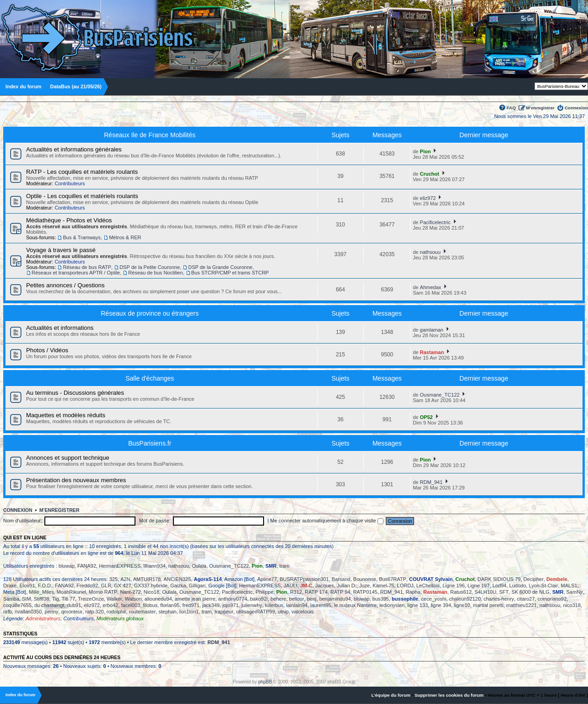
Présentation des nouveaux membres (76, 480)
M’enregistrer (540, 108)
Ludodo (518, 586)
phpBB (265, 682)
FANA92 (87, 566)
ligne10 (462, 605)
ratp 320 (94, 612)
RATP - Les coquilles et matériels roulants (82, 172)
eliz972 (428, 198)
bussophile (405, 599)
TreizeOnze (91, 599)
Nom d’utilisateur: (23, 521)
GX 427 (122, 586)
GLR (106, 586)
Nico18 (151, 592)
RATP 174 (316, 592)
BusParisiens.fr (150, 443)
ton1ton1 (189, 612)
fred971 (191, 605)
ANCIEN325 (177, 579)
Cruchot (430, 174)
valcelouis (302, 612)
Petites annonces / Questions (65, 285)
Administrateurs (43, 618)
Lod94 (499, 586)
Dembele (557, 579)
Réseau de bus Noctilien (155, 273)
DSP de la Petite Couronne (150, 267)
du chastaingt (49, 605)
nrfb (8, 612)
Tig (56, 599)
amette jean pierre (195, 599)
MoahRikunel (71, 592)
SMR (271, 566)
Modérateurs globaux (120, 618)
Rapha (413, 592)
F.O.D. (45, 586)
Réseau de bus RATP (87, 267)
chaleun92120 (465, 599)
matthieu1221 (521, 605)
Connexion (576, 108)
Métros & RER (125, 237)
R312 (296, 592)
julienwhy (252, 605)
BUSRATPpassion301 (304, 579)
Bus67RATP (393, 579)
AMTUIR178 (147, 579)
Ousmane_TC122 (440, 395)
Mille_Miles (41, 592)
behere (278, 599)
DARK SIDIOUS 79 (499, 579)
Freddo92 (87, 586)
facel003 (131, 605)
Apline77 (267, 579)
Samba (11, 599)
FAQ (511, 108)
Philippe (264, 592)
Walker (114, 599)
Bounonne (365, 579)
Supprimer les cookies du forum (449, 695)
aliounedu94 (158, 599)
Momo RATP (103, 592)
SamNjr (575, 592)
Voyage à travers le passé (61, 250)
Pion (426, 151)
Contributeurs (70, 183)
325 (113, 579)
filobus (150, 605)
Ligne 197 (479, 586)
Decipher (534, 579)
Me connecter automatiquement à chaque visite (327, 521)
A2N (125, 579)
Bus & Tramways (82, 237)
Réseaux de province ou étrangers (150, 313)
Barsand (341, 579)
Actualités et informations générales (74, 149)
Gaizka (178, 586)
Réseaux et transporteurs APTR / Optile (76, 273)
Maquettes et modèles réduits (66, 415)
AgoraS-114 (208, 579)
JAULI (291, 586)
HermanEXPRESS (120, 566)
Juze (364, 586)
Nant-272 (130, 592)
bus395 (381, 599)
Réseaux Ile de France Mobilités (150, 135)
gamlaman (432, 330)
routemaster (143, 612)
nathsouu (430, 252)
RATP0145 (365, 592)
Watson (133, 599)
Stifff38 (42, 599)
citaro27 (526, 599)
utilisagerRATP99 (256, 612)
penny (52, 612)
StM (27, 599)
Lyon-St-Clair (544, 586)
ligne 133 (418, 605)
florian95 (170, 605)
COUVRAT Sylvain (431, 579)
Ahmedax (431, 287)
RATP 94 (340, 592)
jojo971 (230, 605)
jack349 (211, 605)
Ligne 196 (453, 586)
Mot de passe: (155, 521)
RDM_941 (432, 482)
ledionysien (392, 605)
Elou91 (27, 586)
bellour (297, 599)
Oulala (199, 566)
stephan (168, 612)
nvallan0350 (28, 612)
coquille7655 (17, 605)
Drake (10, 586)
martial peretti (488, 605)
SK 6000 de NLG (531, 592)
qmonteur (72, 612)
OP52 (426, 417)
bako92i (259, 599)
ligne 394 (441, 605)
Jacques (325, 586)
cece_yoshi (434, 599)
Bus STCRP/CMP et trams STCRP (230, 273)
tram (285, 566)
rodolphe (116, 612)
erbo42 (110, 605)
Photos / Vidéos (47, 350)
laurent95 (321, 605)
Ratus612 (461, 592)
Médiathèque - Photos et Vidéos (69, 220)
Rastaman (432, 352)
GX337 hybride (151, 586)
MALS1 (569, 586)
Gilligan (197, 586)
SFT (504, 592)
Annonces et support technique (68, 458)
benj (312, 599)
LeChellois (428, 586)
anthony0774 (233, 599)
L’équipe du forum (391, 695)
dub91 (74, 605)
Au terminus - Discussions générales (75, 393)
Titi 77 (69, 599)
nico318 (572, 605)
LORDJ (405, 586)
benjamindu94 (335, 599)
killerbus (274, 605)
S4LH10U (486, 592)
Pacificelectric (435, 222)
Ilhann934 (154, 566)
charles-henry (499, 599)
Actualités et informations (60, 328)
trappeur (224, 612)
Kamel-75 (383, 586)
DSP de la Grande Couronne (220, 267)
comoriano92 (552, 599)
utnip (283, 612)
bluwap (67, 566)
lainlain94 (297, 605)
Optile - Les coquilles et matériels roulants (82, 196)
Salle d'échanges (150, 378)
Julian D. (347, 586)
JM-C (306, 586)
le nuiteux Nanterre (355, 605)
